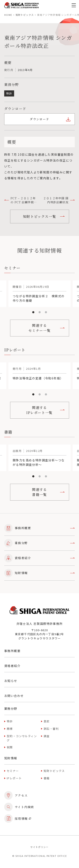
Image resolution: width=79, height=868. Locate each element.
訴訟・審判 (51, 729)
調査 (47, 736)
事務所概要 (39, 528)
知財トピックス (25, 15)
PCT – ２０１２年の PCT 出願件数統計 (21, 200)
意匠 (47, 721)
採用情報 (18, 818)
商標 (10, 729)
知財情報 (39, 573)
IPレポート (14, 778)
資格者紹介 (39, 558)
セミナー (13, 771)
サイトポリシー (39, 847)
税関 (10, 747)
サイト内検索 (19, 807)
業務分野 (39, 543)
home (8, 15)
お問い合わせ (14, 696)
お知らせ (11, 681)
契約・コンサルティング (22, 738)
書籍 (47, 778)
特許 (10, 721)
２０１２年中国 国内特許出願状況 (59, 200)
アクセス (16, 795)
